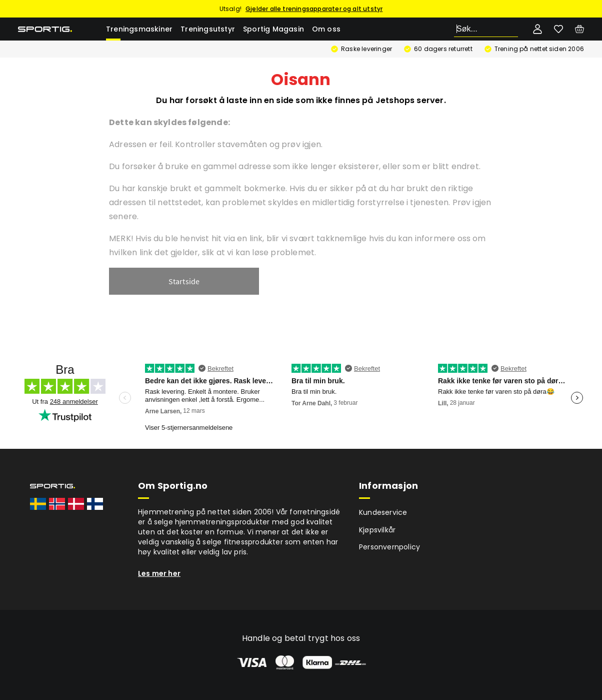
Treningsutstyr (208, 29)
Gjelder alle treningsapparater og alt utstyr (314, 9)
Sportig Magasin (273, 29)
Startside (184, 281)
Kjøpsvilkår (377, 530)
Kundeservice (383, 512)
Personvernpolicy (389, 547)
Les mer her (159, 573)
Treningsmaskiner (139, 29)
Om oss (326, 29)
